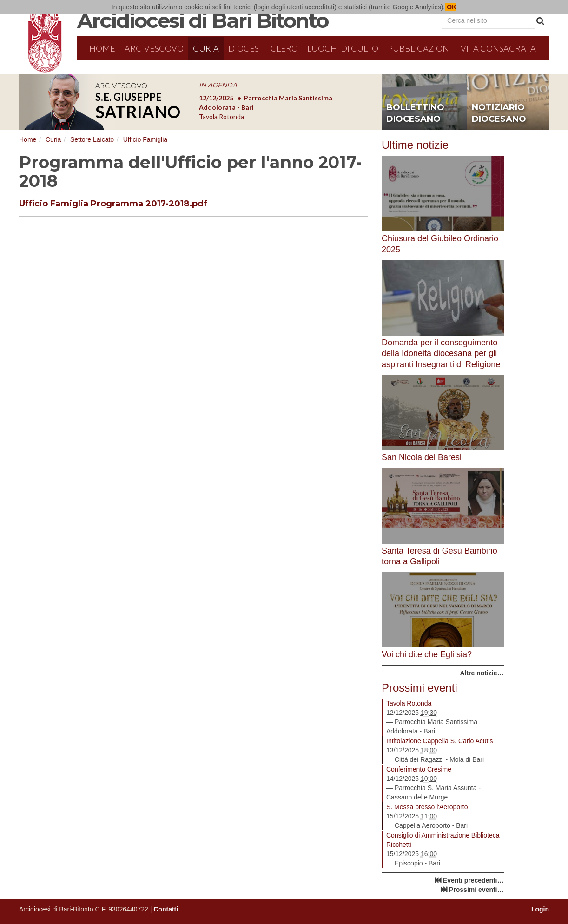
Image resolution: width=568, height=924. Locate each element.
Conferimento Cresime (419, 769)
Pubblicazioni (419, 48)
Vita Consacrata (498, 48)
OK (451, 7)
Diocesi (245, 48)
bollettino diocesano (415, 113)
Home (102, 48)
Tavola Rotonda (409, 703)
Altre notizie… (482, 673)
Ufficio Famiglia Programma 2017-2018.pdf (113, 204)
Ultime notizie (415, 145)
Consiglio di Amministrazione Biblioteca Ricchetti (443, 840)
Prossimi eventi (419, 688)
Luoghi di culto (343, 48)
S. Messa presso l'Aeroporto (427, 807)
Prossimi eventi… (476, 890)
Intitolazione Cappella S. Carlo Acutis (440, 741)
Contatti (166, 909)
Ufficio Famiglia (145, 139)
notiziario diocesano (499, 113)
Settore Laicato (92, 139)
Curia (206, 48)
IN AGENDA (218, 85)
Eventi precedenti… (473, 880)
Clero (284, 48)
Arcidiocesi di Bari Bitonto (203, 20)
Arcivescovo (154, 48)
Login (540, 909)
